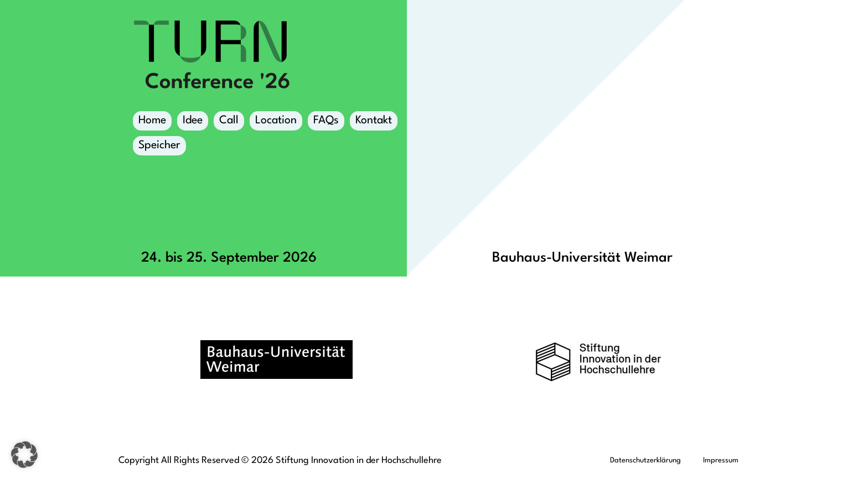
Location (276, 123)
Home (152, 121)
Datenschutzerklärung (645, 460)
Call (229, 121)
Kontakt (374, 121)
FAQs (326, 121)
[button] (24, 455)
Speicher (159, 148)
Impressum (721, 460)
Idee (193, 121)
